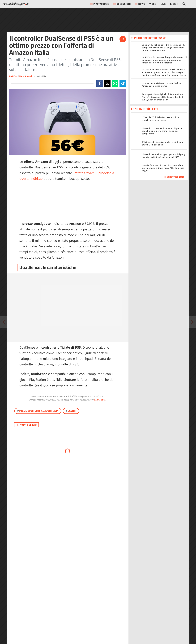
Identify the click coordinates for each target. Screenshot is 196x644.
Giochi (174, 4)
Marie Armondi (26, 76)
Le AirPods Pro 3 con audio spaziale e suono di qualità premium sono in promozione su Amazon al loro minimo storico (164, 60)
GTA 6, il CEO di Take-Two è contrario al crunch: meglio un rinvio (161, 119)
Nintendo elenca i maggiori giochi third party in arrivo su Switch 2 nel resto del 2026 (164, 156)
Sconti (71, 411)
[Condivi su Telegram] (123, 83)
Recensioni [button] (122, 4)
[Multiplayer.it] (16, 4)
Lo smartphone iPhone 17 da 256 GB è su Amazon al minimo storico (161, 85)
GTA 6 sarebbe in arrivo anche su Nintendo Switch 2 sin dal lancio (162, 143)
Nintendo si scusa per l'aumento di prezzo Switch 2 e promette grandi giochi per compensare (162, 131)
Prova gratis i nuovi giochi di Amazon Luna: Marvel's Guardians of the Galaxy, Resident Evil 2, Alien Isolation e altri (163, 97)
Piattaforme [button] (100, 4)
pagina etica (100, 400)
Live (163, 4)
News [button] (140, 4)
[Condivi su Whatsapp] (115, 83)
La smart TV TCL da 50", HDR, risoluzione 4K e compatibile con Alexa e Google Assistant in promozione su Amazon (164, 48)
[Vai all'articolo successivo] (4, 322)
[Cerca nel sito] (184, 4)
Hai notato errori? (26, 425)
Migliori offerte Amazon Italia (38, 411)
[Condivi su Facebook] (100, 83)
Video (153, 4)
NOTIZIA (13, 76)
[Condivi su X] (107, 83)
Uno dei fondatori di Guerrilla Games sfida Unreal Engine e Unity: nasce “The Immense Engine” (163, 168)
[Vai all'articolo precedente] (192, 322)
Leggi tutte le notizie (175, 177)
